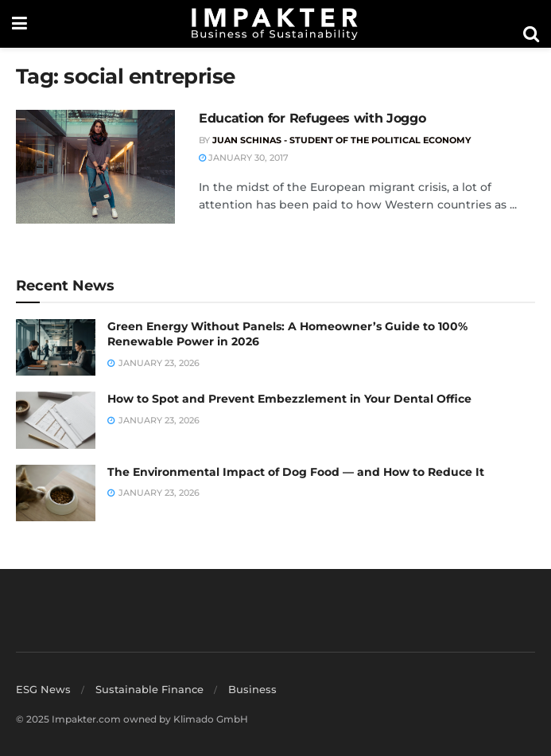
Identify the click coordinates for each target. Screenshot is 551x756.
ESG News (43, 689)
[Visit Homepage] (275, 24)
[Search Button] (531, 34)
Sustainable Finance (149, 689)
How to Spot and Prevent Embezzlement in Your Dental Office (289, 399)
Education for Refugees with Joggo (312, 118)
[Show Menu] (19, 24)
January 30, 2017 (244, 158)
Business (252, 689)
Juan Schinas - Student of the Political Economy (341, 140)
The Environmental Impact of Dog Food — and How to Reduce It (296, 472)
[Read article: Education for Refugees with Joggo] (95, 167)
